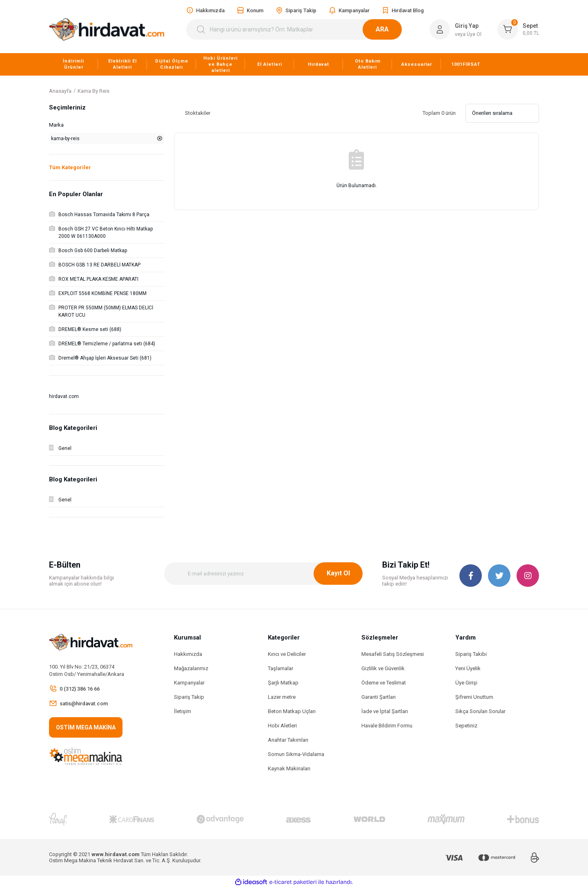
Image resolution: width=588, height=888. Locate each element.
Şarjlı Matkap (283, 683)
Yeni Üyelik (468, 668)
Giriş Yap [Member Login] (467, 26)
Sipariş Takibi (471, 654)
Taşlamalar (281, 668)
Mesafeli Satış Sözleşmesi (393, 654)
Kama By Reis (94, 91)
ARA (392, 29)
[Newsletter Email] (263, 574)
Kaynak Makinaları (289, 768)
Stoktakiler (198, 113)
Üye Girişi (466, 683)
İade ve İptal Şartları (385, 711)
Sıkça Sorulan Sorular (480, 711)
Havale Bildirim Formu (387, 726)
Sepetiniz (466, 726)
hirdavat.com (64, 396)
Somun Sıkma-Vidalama (296, 754)
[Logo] (107, 29)
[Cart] (518, 29)
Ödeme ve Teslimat (384, 683)
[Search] (299, 29)
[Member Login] (440, 29)
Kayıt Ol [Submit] (338, 573)
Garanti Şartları (379, 697)
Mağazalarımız (191, 668)
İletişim (183, 711)
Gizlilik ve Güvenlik (383, 668)
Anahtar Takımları (288, 740)
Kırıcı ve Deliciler (287, 654)
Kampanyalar (189, 683)
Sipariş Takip (189, 697)
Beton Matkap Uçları (292, 711)
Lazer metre (282, 697)
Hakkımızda (188, 654)
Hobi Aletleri (282, 726)
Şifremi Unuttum (474, 697)
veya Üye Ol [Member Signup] (468, 34)
